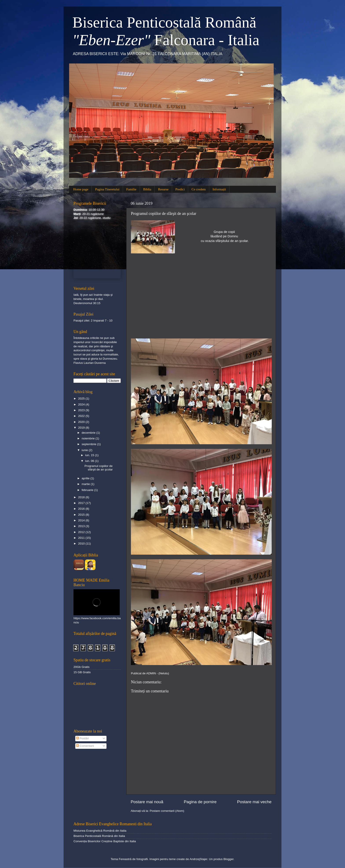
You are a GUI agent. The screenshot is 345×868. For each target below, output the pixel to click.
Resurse (163, 189)
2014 (82, 520)
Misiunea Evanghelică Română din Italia (100, 831)
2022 (82, 416)
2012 (82, 532)
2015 (82, 515)
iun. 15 (90, 455)
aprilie (86, 478)
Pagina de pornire (200, 802)
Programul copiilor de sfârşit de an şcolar (99, 468)
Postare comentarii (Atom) (167, 811)
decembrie (89, 433)
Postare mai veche (254, 802)
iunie (85, 450)
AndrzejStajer (198, 859)
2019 (82, 428)
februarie (88, 490)
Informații (219, 189)
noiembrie (89, 438)
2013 (82, 526)
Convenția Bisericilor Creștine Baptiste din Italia (105, 841)
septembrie (89, 444)
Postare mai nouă (147, 802)
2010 (82, 544)
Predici (180, 189)
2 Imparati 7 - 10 (102, 321)
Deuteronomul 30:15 (87, 303)
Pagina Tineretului (107, 189)
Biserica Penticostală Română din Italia (99, 836)
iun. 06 (90, 461)
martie (86, 484)
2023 (82, 410)
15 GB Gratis (82, 672)
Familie (131, 189)
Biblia (147, 189)
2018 (82, 497)
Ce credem (199, 189)
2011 (82, 538)
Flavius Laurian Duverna (90, 363)
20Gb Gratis (82, 667)
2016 (82, 509)
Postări (83, 738)
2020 (82, 422)
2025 (82, 399)
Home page (81, 189)
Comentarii (85, 746)
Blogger (228, 859)
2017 (82, 503)
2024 (82, 404)
